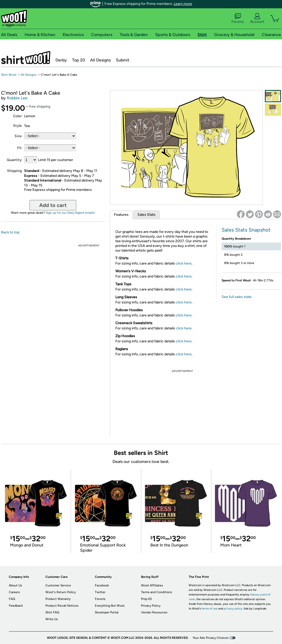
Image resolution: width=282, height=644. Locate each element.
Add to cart (53, 205)
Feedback (16, 606)
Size (18, 136)
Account (257, 18)
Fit (19, 148)
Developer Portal (107, 612)
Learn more (183, 4)
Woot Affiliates (152, 585)
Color (17, 116)
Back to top (10, 232)
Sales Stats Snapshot (246, 230)
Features (121, 215)
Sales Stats (146, 215)
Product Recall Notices (62, 606)
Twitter (100, 592)
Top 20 (79, 60)
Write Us (52, 619)
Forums (238, 18)
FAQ (12, 599)
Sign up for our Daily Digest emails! (70, 213)
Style (17, 126)
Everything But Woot (110, 606)
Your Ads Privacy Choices (211, 638)
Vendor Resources (154, 612)
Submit (123, 60)
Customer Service (58, 585)
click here (184, 263)
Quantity (14, 160)
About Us (15, 585)
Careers (14, 592)
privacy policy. (233, 609)
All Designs (100, 60)
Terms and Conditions (157, 592)
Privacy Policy (151, 606)
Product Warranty (58, 599)
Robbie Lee (17, 98)
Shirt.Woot (26, 58)
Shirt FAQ (52, 612)
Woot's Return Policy (61, 592)
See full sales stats (237, 297)
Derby (61, 60)
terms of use (210, 609)
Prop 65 (146, 599)
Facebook (102, 585)
